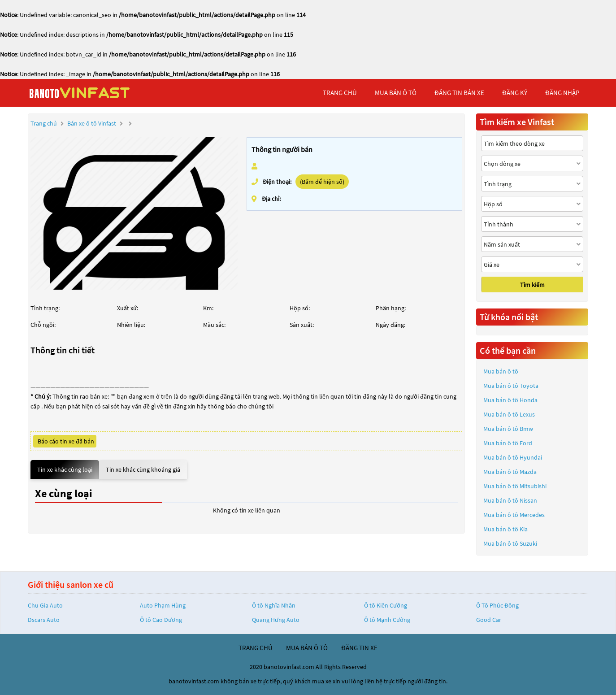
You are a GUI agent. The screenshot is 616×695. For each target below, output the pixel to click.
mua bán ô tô (396, 93)
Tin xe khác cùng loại (65, 469)
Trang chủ (44, 123)
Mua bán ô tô (501, 371)
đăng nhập (562, 93)
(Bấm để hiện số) (322, 182)
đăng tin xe (359, 648)
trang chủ (340, 93)
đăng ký (515, 93)
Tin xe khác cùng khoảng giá (143, 469)
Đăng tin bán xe (459, 93)
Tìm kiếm (532, 285)
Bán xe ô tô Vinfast (92, 123)
